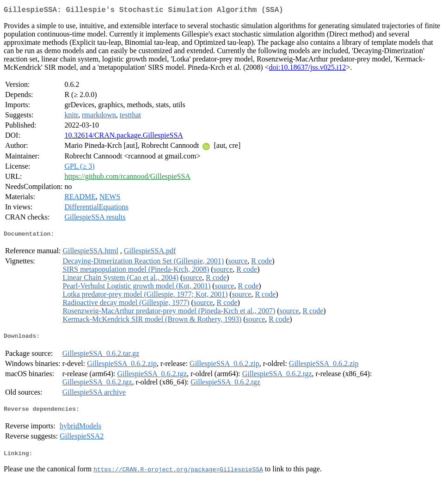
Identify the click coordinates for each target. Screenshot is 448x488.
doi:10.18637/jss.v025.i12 (308, 69)
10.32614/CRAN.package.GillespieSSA (123, 137)
